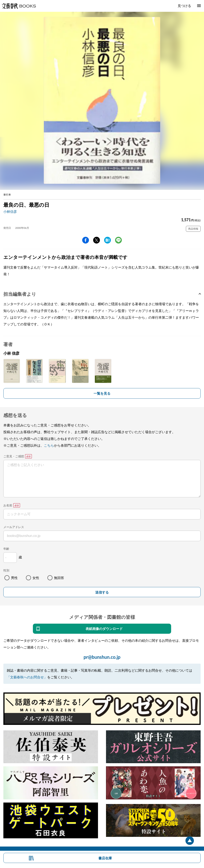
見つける (184, 6)
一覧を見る (102, 393)
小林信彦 (10, 211)
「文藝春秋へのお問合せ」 (27, 677)
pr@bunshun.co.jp (102, 657)
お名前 (8, 505)
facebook (86, 240)
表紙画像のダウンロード (104, 629)
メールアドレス (14, 527)
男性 (14, 578)
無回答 (59, 578)
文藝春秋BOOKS (19, 6)
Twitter (97, 240)
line (118, 240)
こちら (49, 445)
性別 (6, 570)
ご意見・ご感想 (14, 456)
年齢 (6, 549)
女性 (36, 578)
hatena (107, 240)
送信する (102, 592)
